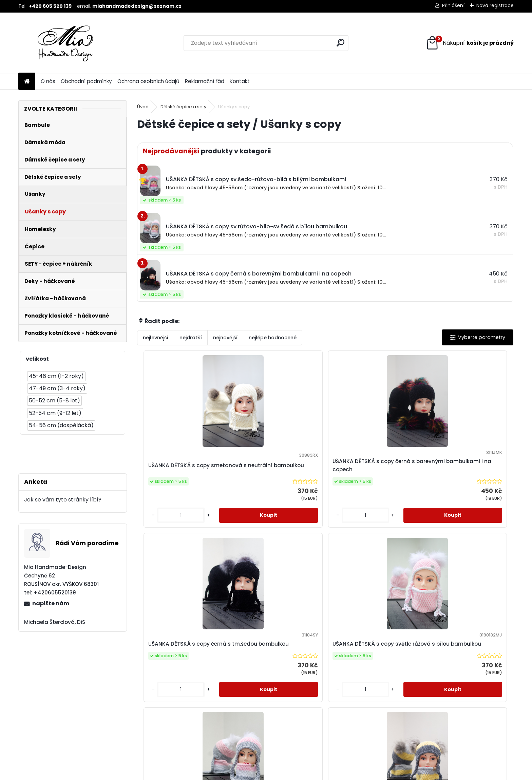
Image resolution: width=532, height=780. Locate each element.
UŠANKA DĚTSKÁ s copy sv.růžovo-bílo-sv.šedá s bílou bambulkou (224, 665)
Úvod (143, 107)
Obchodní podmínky (86, 81)
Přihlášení (453, 5)
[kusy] (159, 529)
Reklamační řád (205, 81)
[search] (340, 43)
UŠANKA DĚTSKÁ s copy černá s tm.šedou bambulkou (372, 469)
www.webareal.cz (293, 774)
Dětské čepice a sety (183, 107)
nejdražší (191, 338)
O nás (48, 81)
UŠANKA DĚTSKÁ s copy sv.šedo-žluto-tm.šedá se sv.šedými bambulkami (320, 665)
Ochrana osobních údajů (148, 81)
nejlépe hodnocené (273, 338)
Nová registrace (495, 5)
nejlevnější (156, 338)
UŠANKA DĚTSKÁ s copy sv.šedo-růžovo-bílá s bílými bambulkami (417, 665)
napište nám (51, 603)
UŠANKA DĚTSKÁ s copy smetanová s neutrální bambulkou (175, 469)
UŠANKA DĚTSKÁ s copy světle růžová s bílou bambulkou (466, 469)
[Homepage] (27, 82)
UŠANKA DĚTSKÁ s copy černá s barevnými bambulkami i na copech (278, 469)
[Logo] (65, 43)
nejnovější (225, 338)
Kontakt (240, 81)
